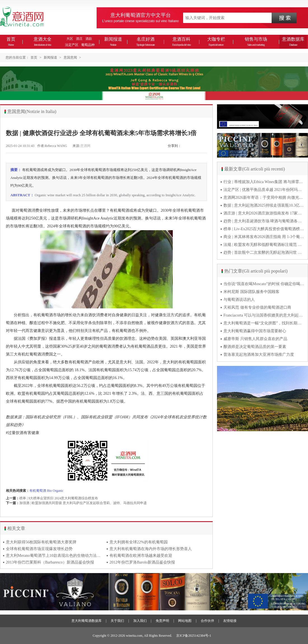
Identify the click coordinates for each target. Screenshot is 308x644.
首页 (11, 41)
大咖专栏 (216, 41)
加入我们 (140, 621)
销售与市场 (256, 41)
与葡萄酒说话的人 (239, 300)
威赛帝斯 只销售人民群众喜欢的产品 (255, 339)
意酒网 (85, 146)
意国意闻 (70, 57)
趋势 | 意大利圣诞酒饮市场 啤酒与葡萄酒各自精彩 (264, 221)
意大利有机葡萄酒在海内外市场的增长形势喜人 (151, 549)
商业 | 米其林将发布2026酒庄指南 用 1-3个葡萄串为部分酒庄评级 (264, 237)
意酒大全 (43, 41)
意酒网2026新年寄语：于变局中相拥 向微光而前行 (264, 198)
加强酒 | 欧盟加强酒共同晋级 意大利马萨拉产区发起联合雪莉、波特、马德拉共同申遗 (83, 503)
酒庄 (79, 39)
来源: (76, 146)
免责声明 (162, 621)
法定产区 (72, 45)
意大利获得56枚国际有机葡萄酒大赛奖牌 (41, 542)
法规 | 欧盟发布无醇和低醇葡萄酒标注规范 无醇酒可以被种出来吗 (264, 245)
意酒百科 (181, 41)
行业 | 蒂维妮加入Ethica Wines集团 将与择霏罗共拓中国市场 (264, 182)
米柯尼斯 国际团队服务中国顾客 (251, 292)
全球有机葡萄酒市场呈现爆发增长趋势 (39, 549)
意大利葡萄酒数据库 (87, 621)
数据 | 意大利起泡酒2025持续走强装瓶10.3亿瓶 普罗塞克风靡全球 (264, 205)
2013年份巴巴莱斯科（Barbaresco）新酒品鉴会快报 (50, 562)
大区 (70, 39)
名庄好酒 (145, 41)
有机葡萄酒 (38, 491)
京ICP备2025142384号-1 (194, 636)
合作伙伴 (207, 621)
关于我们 (117, 621)
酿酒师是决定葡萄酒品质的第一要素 (255, 347)
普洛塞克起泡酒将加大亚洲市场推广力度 (259, 355)
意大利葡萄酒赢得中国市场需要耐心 (255, 331)
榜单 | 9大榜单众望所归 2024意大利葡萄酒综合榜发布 (59, 498)
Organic (58, 491)
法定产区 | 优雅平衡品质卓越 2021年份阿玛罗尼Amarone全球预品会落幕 (264, 190)
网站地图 (185, 621)
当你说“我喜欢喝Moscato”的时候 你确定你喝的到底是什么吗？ (264, 284)
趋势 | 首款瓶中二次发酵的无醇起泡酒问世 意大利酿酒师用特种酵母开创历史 (264, 252)
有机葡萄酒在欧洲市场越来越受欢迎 (141, 556)
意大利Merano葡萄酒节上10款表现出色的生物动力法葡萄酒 (55, 556)
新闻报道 (113, 41)
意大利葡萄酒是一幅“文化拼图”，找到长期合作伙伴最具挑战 (264, 323)
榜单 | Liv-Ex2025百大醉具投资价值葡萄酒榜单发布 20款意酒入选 (264, 229)
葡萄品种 (88, 45)
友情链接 (230, 621)
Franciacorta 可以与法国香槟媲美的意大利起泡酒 (264, 315)
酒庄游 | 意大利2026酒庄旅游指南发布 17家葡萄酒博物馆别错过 (264, 213)
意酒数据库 (293, 41)
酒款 (89, 39)
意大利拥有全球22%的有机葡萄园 (139, 542)
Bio (49, 491)
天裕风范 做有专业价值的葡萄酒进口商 (257, 307)
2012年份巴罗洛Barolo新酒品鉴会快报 (142, 562)
